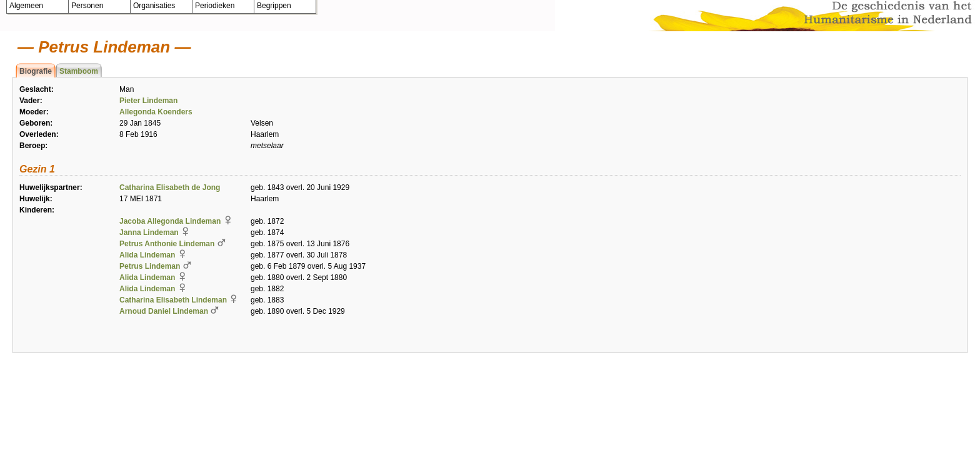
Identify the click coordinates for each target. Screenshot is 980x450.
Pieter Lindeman (148, 101)
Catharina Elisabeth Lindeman (173, 300)
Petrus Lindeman (150, 266)
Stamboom (79, 71)
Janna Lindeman (149, 232)
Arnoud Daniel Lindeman (164, 311)
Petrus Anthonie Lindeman (167, 244)
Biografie (36, 71)
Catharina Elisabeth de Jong (170, 187)
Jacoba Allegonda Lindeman (170, 221)
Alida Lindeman (147, 255)
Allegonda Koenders (156, 112)
